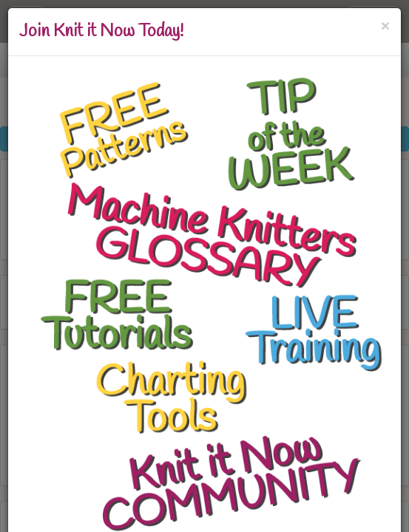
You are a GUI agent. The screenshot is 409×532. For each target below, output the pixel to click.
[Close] (385, 25)
